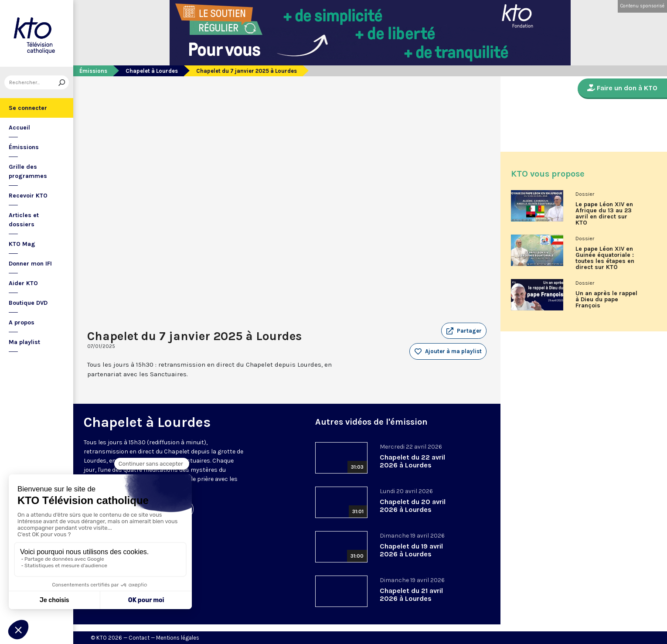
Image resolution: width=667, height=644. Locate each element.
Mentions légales (178, 638)
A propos (22, 322)
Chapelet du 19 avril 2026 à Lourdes (411, 550)
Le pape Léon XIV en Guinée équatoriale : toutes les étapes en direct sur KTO (605, 258)
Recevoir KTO (28, 196)
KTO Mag (22, 244)
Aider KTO (23, 283)
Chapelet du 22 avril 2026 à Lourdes (412, 461)
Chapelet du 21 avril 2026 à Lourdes (411, 595)
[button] (464, 331)
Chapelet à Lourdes (152, 71)
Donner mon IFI (30, 264)
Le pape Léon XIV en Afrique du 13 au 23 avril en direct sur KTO (604, 214)
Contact (139, 638)
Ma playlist (24, 342)
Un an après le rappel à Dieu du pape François (606, 300)
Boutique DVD (28, 303)
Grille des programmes (28, 171)
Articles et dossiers (24, 220)
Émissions (24, 147)
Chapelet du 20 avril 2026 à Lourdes (413, 506)
